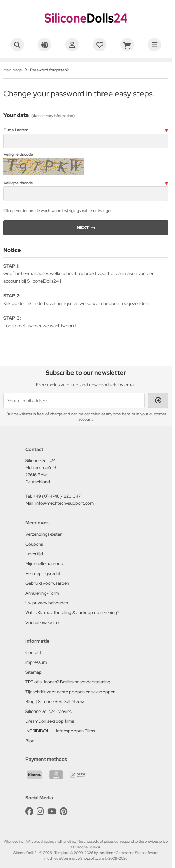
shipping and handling (58, 841)
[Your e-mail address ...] (74, 401)
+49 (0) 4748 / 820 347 (57, 496)
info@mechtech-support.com (65, 503)
